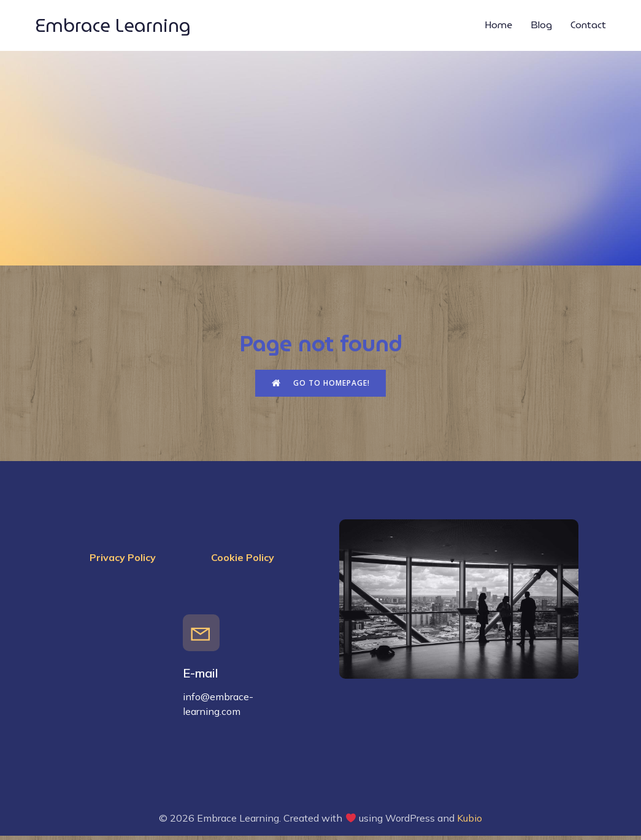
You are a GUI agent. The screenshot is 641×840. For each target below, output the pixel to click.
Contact (588, 27)
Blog (541, 27)
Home (498, 27)
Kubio (470, 823)
